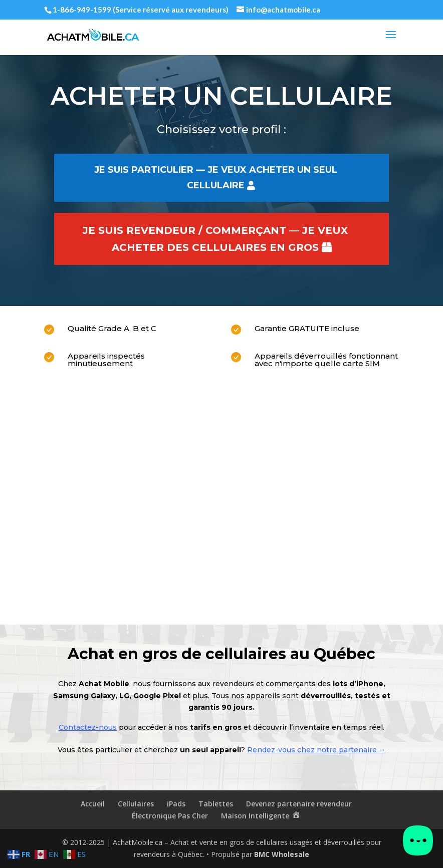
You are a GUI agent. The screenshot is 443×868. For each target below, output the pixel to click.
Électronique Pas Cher (170, 816)
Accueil (93, 804)
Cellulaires (136, 804)
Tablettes (216, 804)
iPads (176, 804)
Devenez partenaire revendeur (299, 804)
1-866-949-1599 (82, 10)
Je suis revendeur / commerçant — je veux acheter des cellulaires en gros (215, 239)
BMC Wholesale (282, 854)
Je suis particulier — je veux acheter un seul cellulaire (216, 178)
